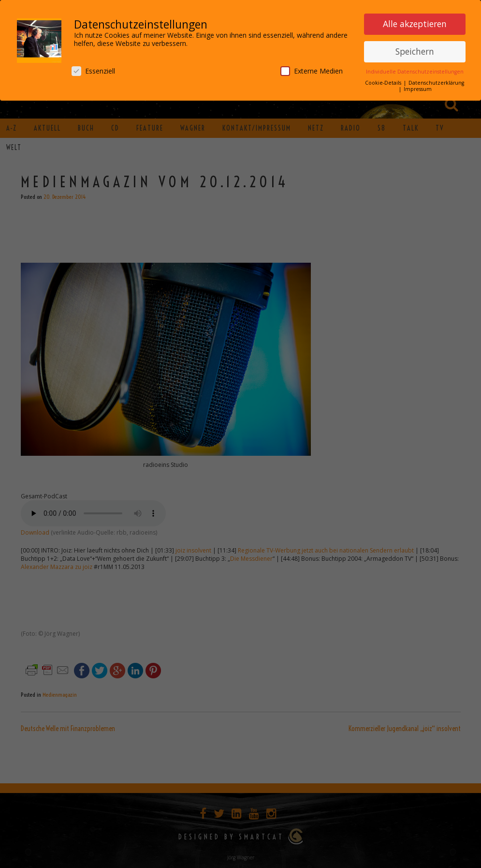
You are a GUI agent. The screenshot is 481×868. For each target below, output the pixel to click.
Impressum (418, 89)
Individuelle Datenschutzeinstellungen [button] (415, 72)
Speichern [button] (415, 51)
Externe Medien (312, 71)
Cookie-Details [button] (384, 83)
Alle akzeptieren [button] (415, 24)
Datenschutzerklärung (436, 83)
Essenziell (93, 71)
